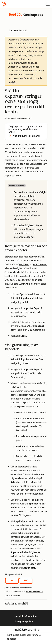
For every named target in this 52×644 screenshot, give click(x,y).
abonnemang (15, 129)
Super (22, 284)
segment (24, 264)
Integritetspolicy (24, 621)
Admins (29, 284)
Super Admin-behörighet (24, 552)
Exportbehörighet (23, 225)
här (14, 82)
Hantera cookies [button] (24, 627)
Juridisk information (26, 616)
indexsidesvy (40, 264)
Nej (26, 581)
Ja (12, 581)
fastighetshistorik (22, 268)
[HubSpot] (4, 4)
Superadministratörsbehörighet (31, 192)
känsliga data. (28, 568)
